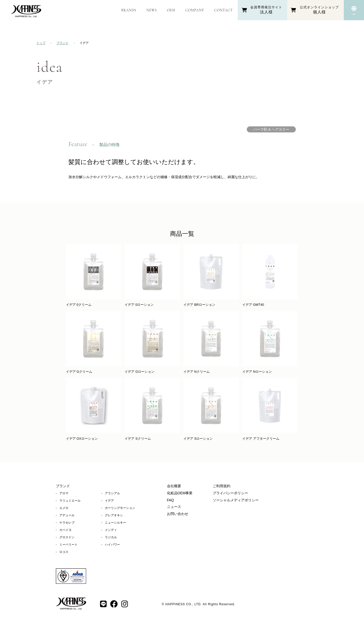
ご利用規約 (222, 486)
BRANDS (129, 10)
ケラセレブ (67, 523)
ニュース (174, 507)
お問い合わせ (178, 514)
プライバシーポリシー (230, 493)
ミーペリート (68, 545)
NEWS (152, 10)
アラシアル (112, 493)
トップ (41, 43)
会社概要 (174, 486)
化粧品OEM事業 (180, 493)
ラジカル (111, 537)
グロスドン (67, 537)
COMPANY (195, 10)
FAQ (171, 500)
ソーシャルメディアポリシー (236, 500)
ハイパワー (112, 545)
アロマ (64, 493)
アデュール (67, 515)
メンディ (111, 530)
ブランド (62, 43)
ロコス (64, 552)
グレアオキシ (114, 515)
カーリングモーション (120, 508)
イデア (109, 501)
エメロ (64, 508)
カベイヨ (65, 530)
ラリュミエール (70, 501)
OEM (171, 10)
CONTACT (223, 10)
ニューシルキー (115, 523)
